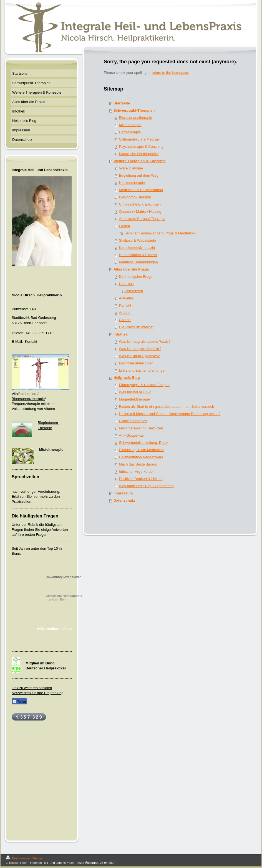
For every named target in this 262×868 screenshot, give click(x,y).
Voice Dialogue (131, 168)
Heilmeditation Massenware (141, 457)
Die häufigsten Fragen (137, 277)
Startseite (122, 103)
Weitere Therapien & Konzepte (140, 161)
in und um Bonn (64, 598)
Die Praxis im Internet (136, 327)
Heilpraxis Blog (127, 378)
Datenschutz (124, 500)
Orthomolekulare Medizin (139, 139)
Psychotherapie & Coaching (141, 147)
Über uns (126, 284)
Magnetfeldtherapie (134, 399)
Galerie (125, 320)
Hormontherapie (132, 183)
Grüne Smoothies (133, 421)
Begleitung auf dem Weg (139, 175)
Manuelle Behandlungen (138, 262)
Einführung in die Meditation (141, 450)
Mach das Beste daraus (138, 464)
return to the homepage (171, 73)
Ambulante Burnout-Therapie (142, 219)
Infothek (121, 334)
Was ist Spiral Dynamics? (139, 356)
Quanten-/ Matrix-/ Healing (140, 212)
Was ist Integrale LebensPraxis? (145, 342)
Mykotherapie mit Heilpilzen (141, 428)
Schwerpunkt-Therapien (134, 110)
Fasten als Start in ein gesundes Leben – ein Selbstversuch (167, 407)
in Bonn (54, 629)
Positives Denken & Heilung (141, 479)
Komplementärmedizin (137, 248)
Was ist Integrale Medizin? (140, 349)
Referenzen (134, 291)
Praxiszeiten (22, 501)
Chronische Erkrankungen (140, 204)
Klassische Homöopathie (139, 154)
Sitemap (38, 858)
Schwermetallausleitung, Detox (144, 443)
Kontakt (125, 305)
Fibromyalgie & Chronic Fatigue (144, 385)
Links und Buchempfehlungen (143, 370)
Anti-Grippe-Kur (132, 435)
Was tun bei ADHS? (135, 392)
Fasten (125, 226)
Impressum (123, 493)
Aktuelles (126, 298)
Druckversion (18, 858)
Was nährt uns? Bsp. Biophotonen (146, 486)
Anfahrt (125, 313)
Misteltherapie (130, 125)
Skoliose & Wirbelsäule (138, 240)
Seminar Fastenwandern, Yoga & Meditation (160, 233)
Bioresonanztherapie (136, 118)
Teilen (19, 702)
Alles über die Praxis (131, 269)
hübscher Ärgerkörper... (138, 471)
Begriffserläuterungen (136, 363)
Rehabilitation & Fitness (138, 255)
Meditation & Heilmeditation (141, 190)
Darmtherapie (130, 132)
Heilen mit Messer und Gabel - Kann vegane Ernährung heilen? (170, 414)
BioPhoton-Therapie (135, 197)
